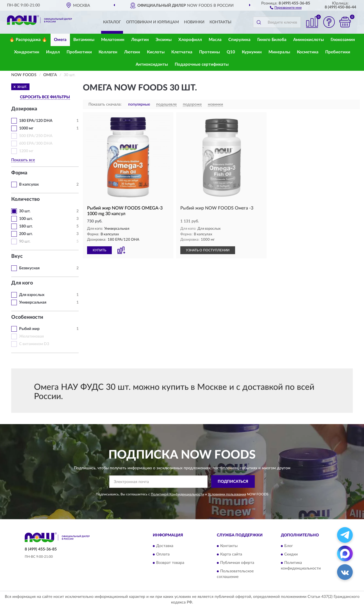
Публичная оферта (237, 563)
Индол (53, 52)
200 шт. (26, 234)
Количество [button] (25, 199)
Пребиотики (338, 52)
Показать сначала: (105, 104)
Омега (60, 40)
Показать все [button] (23, 160)
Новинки (194, 22)
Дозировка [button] (24, 109)
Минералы (279, 52)
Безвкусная (29, 268)
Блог (289, 546)
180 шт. (26, 226)
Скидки (291, 555)
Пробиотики (79, 52)
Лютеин (132, 52)
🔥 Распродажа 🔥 (28, 40)
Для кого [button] (22, 283)
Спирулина (239, 40)
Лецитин (140, 40)
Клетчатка (182, 52)
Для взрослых (32, 295)
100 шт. (26, 219)
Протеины (210, 52)
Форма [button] (19, 173)
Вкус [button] (17, 256)
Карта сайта (231, 555)
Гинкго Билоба (272, 40)
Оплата (163, 555)
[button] (286, 7)
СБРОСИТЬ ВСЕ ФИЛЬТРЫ (45, 97)
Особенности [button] (27, 317)
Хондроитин (27, 52)
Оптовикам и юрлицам (153, 22)
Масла (215, 40)
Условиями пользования (227, 494)
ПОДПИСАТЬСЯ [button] (233, 482)
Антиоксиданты (152, 64)
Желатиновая (31, 336)
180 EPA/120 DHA (36, 121)
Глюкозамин (343, 40)
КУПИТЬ (99, 250)
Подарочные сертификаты (202, 64)
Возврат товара (170, 563)
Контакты (220, 22)
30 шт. (25, 211)
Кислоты (156, 52)
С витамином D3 (34, 344)
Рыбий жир (29, 329)
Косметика (308, 52)
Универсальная (33, 302)
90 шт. (25, 242)
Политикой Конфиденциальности (178, 494)
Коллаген (108, 52)
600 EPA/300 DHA (36, 144)
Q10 (231, 52)
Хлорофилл (190, 40)
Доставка (165, 546)
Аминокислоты (309, 40)
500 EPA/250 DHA (36, 136)
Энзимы (164, 40)
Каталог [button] (112, 22)
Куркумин (252, 52)
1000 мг (26, 128)
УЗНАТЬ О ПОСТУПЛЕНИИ (208, 250)
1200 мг (26, 151)
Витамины (84, 40)
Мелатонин (113, 40)
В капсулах (29, 185)
